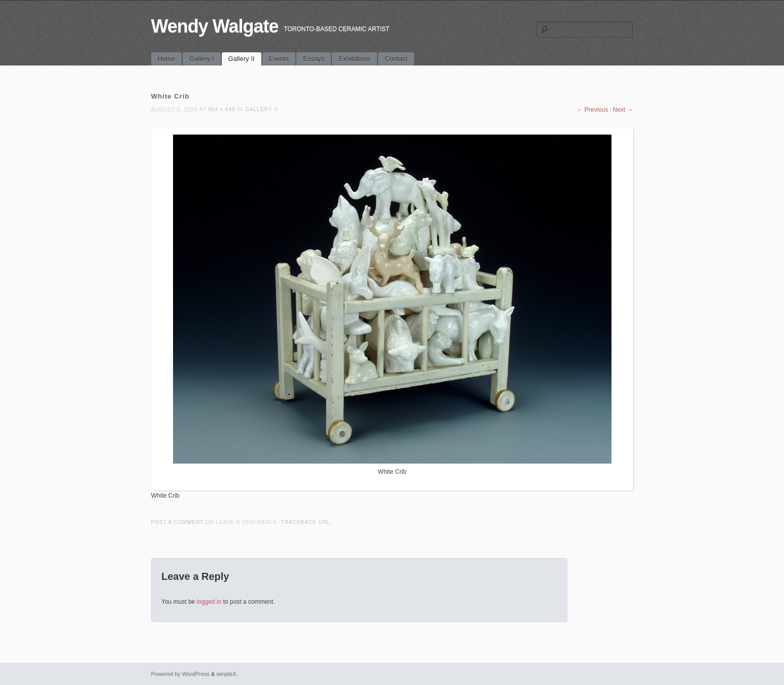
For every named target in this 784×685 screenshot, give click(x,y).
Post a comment (178, 522)
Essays (314, 59)
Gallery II (242, 59)
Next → (623, 110)
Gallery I (201, 59)
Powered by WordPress (180, 674)
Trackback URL (306, 522)
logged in (209, 602)
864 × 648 (222, 109)
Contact (396, 59)
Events (279, 59)
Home (167, 59)
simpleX (226, 674)
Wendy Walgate (215, 26)
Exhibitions (354, 59)
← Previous (592, 110)
